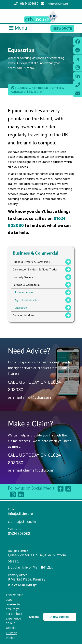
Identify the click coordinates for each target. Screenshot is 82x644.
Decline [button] (34, 617)
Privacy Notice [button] (11, 635)
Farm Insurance (24, 292)
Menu (18, 28)
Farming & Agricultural (26, 285)
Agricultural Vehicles (27, 300)
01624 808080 (26, 4)
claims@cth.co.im (39, 470)
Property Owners (23, 277)
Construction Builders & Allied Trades (35, 269)
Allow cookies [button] (60, 617)
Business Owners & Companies (31, 262)
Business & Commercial (32, 88)
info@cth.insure (54, 4)
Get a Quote (62, 28)
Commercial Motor (24, 315)
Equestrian (36, 92)
